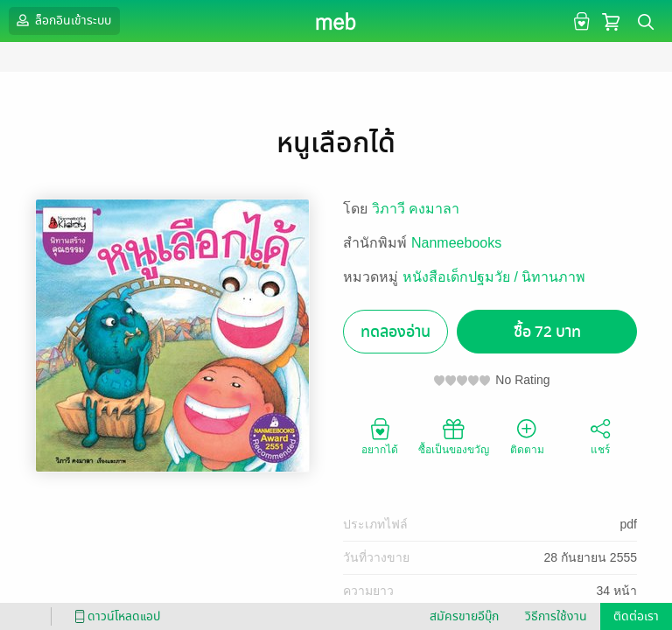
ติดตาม (527, 436)
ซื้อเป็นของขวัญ (454, 436)
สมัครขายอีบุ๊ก (464, 616)
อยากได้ (380, 436)
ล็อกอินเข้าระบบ (62, 20)
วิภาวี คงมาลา (416, 209)
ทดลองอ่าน (395, 332)
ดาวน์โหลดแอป (115, 616)
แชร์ (600, 436)
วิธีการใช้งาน (556, 616)
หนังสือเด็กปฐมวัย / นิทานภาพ (494, 277)
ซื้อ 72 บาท (547, 332)
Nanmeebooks (456, 243)
